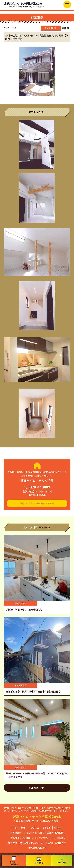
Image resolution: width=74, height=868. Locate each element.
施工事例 (47, 828)
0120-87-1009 (37, 487)
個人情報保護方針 (37, 848)
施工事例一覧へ (37, 788)
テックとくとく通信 (34, 833)
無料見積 (39, 861)
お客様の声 (16, 833)
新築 (23, 828)
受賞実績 (13, 843)
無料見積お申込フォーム (32, 843)
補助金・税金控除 (55, 833)
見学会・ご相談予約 (56, 843)
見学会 (57, 828)
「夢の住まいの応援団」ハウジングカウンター (31, 838)
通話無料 (62, 861)
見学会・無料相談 (14, 861)
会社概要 (61, 838)
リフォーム (34, 828)
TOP (16, 828)
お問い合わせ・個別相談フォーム (37, 503)
